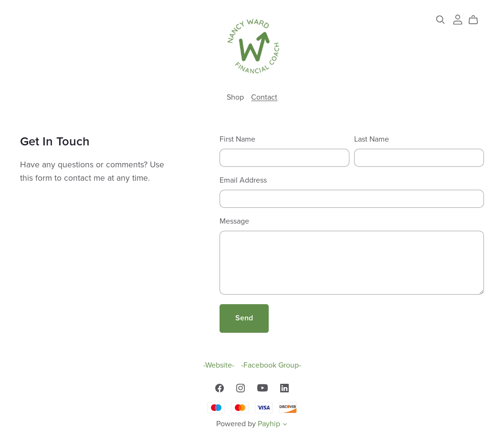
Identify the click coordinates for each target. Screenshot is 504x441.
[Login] (458, 19)
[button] (285, 425)
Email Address (243, 180)
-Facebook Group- (271, 365)
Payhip (269, 424)
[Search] (441, 20)
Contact (264, 97)
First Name (237, 139)
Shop (235, 97)
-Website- (220, 365)
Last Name (372, 139)
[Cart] (477, 20)
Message (234, 221)
